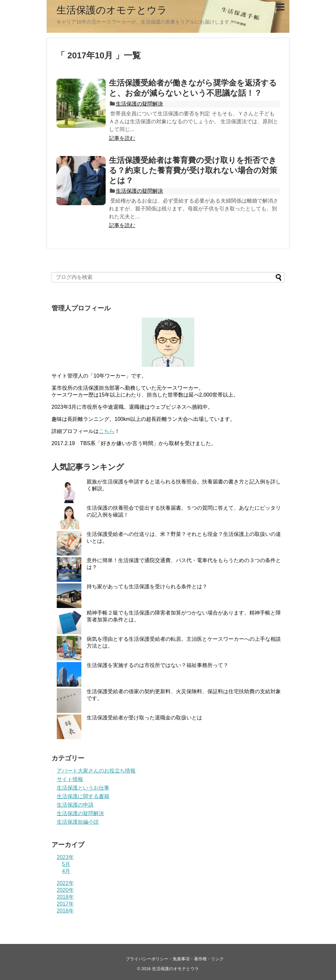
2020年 (65, 890)
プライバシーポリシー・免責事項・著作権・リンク (175, 959)
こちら (107, 431)
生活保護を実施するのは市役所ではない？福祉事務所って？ (157, 665)
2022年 (65, 883)
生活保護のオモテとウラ (112, 10)
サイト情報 (70, 779)
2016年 (65, 911)
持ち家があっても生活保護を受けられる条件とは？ (147, 587)
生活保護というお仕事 (83, 788)
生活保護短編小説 (78, 822)
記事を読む (122, 138)
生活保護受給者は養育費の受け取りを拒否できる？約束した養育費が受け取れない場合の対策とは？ (193, 170)
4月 (66, 871)
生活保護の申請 (75, 805)
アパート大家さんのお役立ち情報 (96, 771)
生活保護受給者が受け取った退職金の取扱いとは (144, 718)
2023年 (65, 857)
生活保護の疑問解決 (139, 104)
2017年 (65, 904)
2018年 (65, 897)
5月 (66, 864)
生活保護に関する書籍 (83, 796)
